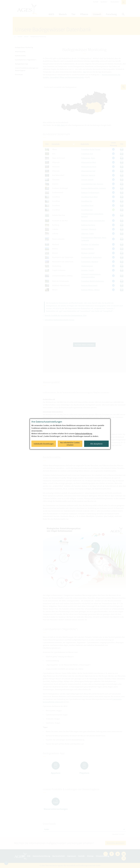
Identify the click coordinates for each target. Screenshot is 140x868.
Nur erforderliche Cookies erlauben (70, 444)
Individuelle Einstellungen (44, 444)
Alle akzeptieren (96, 444)
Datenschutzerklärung (84, 433)
